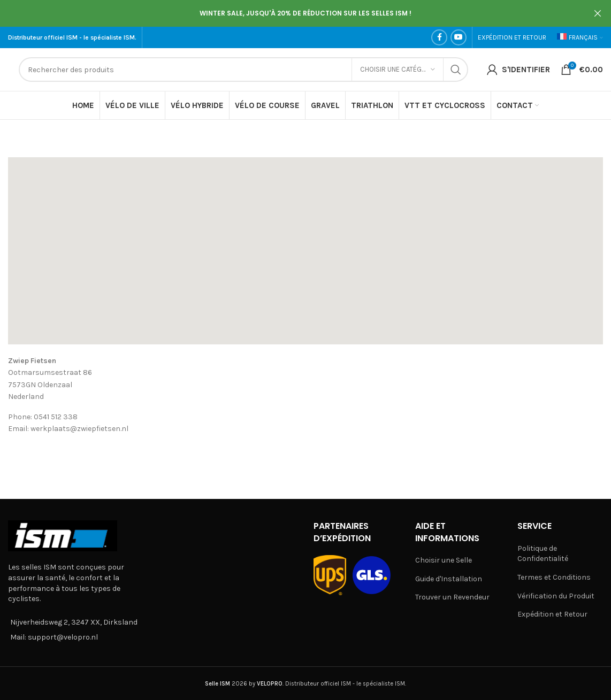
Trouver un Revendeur (452, 597)
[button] (305, 241)
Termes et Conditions (554, 577)
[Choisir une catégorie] (398, 70)
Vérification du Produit (556, 596)
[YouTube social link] (459, 37)
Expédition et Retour (552, 614)
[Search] (243, 70)
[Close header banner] (598, 13)
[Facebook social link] (439, 37)
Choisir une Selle (444, 560)
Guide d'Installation (449, 579)
